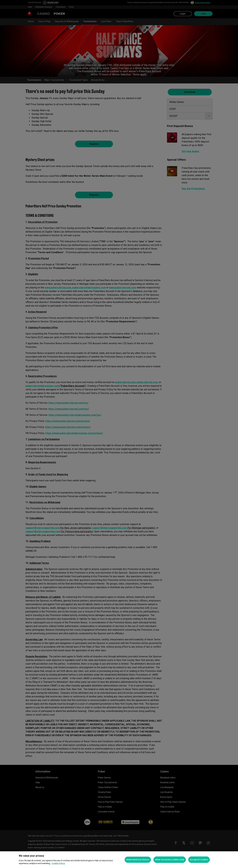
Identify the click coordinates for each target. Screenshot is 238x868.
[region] (119, 860)
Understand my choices (138, 860)
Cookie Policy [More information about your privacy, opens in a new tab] (58, 863)
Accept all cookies (199, 860)
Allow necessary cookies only (170, 860)
